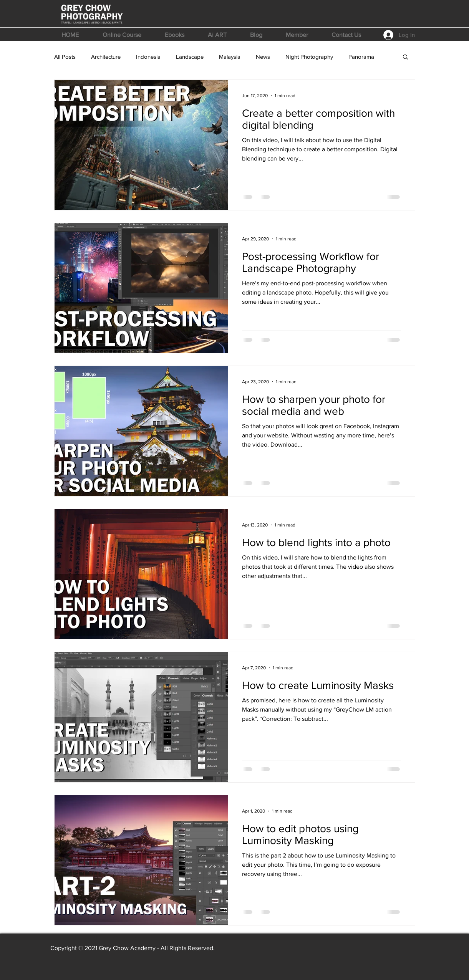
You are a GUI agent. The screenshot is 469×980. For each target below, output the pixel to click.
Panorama (361, 57)
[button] (122, 35)
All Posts (65, 57)
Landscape (190, 57)
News (263, 57)
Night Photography (309, 57)
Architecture (106, 57)
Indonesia (148, 57)
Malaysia (230, 57)
